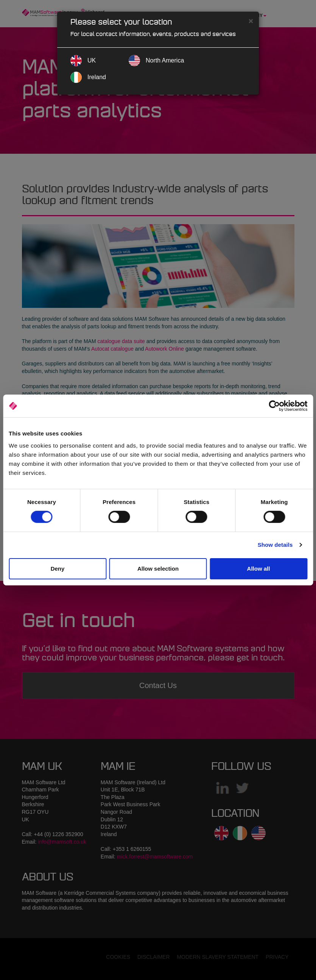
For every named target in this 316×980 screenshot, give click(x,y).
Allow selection (158, 569)
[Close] (251, 21)
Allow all (259, 569)
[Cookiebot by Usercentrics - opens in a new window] (274, 406)
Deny (58, 569)
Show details (275, 545)
